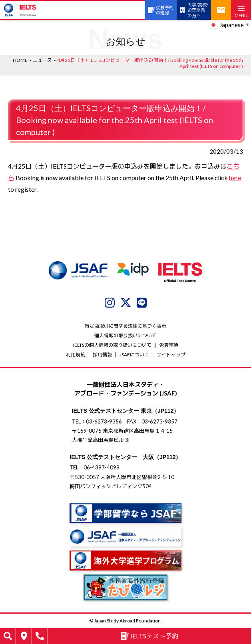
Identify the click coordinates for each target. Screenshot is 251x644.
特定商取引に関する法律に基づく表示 (125, 326)
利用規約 (76, 355)
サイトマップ (171, 355)
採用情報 (102, 355)
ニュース (42, 60)
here (235, 178)
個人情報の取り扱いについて (125, 335)
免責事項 (169, 345)
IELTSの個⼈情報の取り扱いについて (112, 345)
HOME (20, 60)
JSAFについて (134, 355)
